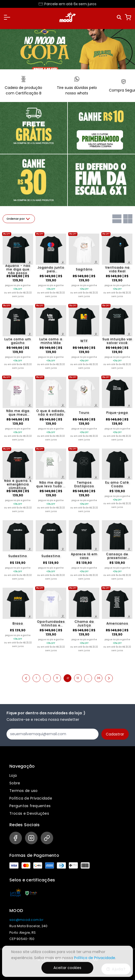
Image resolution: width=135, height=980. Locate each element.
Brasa (18, 623)
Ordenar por (19, 219)
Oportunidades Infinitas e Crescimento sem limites (51, 624)
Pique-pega (117, 413)
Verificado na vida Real (117, 269)
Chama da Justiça (84, 624)
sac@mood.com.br (26, 920)
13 (78, 678)
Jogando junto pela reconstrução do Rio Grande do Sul (51, 269)
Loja (13, 775)
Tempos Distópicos (84, 484)
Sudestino (18, 556)
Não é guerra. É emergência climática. (18, 484)
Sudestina (51, 556)
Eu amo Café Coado (117, 484)
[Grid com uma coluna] (117, 219)
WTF (84, 341)
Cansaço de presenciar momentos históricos (117, 556)
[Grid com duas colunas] (128, 219)
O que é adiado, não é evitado (51, 413)
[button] (7, 17)
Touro (84, 413)
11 (57, 678)
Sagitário (84, 269)
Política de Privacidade (31, 798)
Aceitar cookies (67, 968)
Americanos (117, 623)
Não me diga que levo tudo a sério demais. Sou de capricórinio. (51, 484)
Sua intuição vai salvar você (117, 341)
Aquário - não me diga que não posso (18, 269)
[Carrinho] (128, 17)
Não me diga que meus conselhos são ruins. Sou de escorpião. (18, 413)
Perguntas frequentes (30, 806)
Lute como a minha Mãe (51, 341)
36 (99, 678)
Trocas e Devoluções (29, 813)
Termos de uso (23, 791)
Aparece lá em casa (84, 556)
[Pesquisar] (119, 17)
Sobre (15, 783)
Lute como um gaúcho (18, 341)
